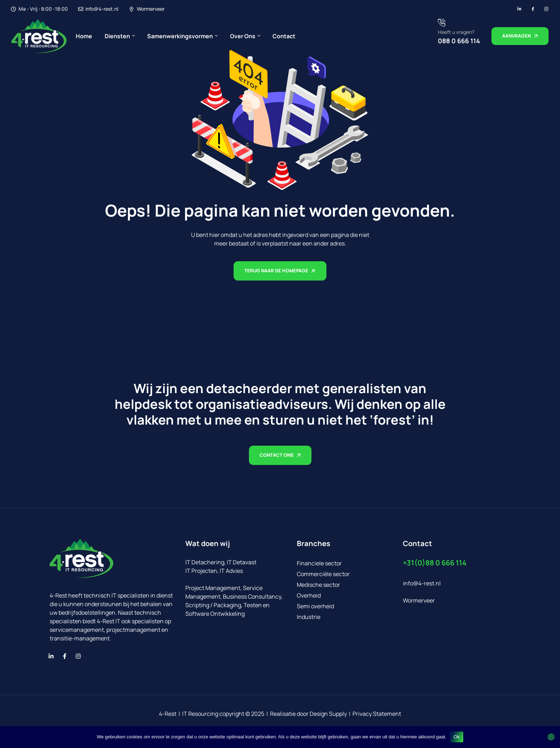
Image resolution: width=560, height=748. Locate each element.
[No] (551, 737)
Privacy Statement (377, 714)
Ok (457, 737)
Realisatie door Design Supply (308, 714)
